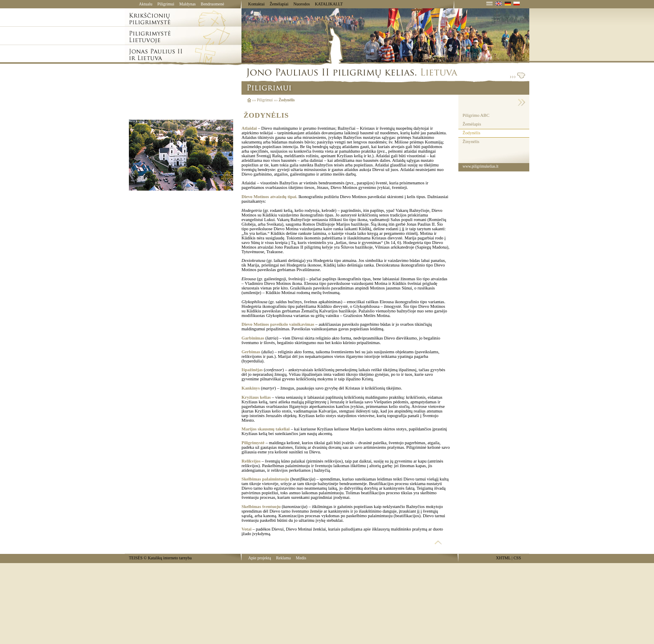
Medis (301, 558)
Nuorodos (301, 4)
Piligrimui (166, 4)
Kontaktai (256, 4)
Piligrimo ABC (476, 115)
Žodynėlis (472, 133)
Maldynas (187, 4)
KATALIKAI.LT (329, 4)
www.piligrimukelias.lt (480, 166)
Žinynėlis (471, 142)
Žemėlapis (472, 124)
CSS (517, 558)
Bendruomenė (212, 4)
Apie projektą (260, 558)
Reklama (284, 558)
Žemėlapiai (279, 4)
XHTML (503, 558)
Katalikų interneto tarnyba (170, 558)
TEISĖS (136, 558)
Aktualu (146, 4)
